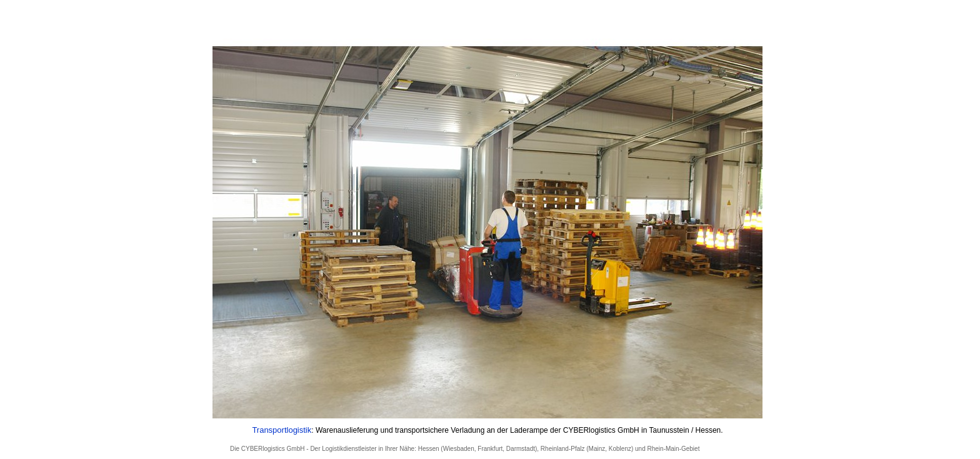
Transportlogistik (282, 430)
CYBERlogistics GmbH (273, 449)
